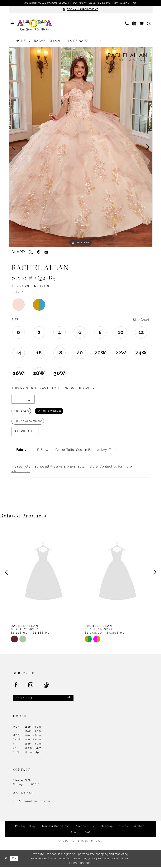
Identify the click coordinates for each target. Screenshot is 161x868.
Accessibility (85, 827)
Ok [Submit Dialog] (14, 859)
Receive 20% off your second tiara (114, 3)
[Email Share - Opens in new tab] (46, 252)
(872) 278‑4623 (23, 793)
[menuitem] (12, 23)
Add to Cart (21, 411)
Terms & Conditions (56, 827)
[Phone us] (127, 23)
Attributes (25, 432)
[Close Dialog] (6, 859)
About (75, 833)
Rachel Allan (47, 41)
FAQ (88, 833)
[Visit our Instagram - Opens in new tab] (31, 686)
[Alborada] (35, 26)
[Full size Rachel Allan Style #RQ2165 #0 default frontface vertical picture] (81, 147)
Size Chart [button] (141, 320)
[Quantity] (23, 399)
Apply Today (78, 3)
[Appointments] (81, 9)
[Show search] (149, 23)
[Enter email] (43, 699)
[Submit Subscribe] (69, 699)
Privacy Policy (26, 827)
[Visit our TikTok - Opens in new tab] (47, 686)
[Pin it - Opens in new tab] (39, 252)
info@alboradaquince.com (32, 802)
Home (21, 41)
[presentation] (44, 573)
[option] (81, 147)
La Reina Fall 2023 (85, 41)
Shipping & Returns (114, 827)
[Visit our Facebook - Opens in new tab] (16, 686)
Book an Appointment (28, 422)
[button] (12, 23)
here (88, 864)
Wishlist (140, 827)
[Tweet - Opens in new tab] (31, 252)
